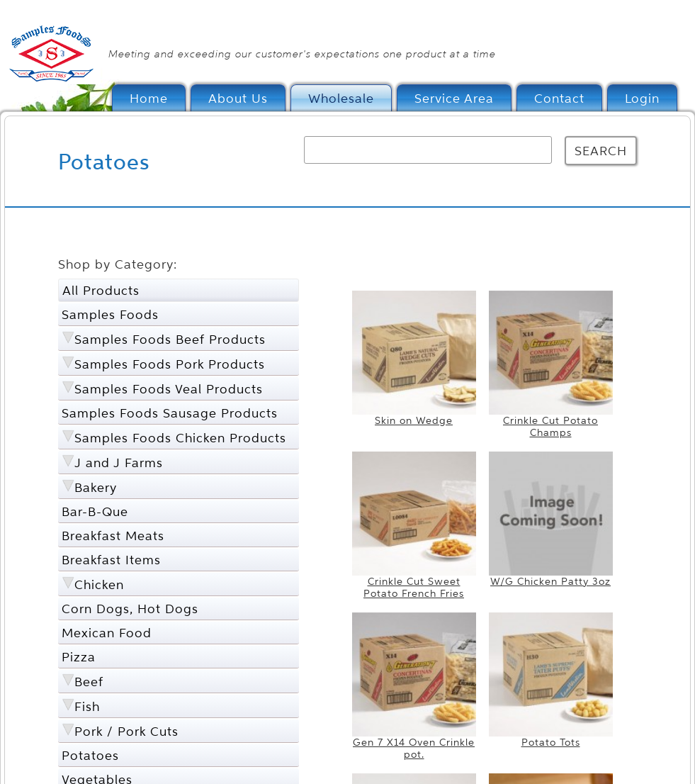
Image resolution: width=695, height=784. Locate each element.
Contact (559, 98)
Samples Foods (110, 314)
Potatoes (90, 755)
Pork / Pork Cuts (126, 731)
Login (642, 98)
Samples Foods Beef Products (170, 339)
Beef (89, 682)
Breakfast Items (111, 560)
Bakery (96, 487)
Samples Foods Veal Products (169, 389)
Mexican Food (107, 633)
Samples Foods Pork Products (170, 364)
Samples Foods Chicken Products (180, 438)
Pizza (79, 657)
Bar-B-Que (95, 511)
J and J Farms (119, 463)
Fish (87, 706)
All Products (101, 290)
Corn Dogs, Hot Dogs (130, 609)
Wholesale (341, 98)
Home (149, 98)
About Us (238, 98)
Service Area (454, 98)
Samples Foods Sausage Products (170, 413)
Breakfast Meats (113, 536)
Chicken (99, 584)
